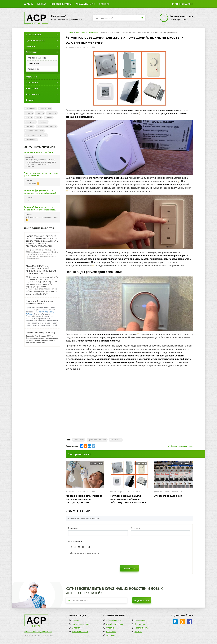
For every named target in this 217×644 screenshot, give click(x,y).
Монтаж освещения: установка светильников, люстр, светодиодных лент (84, 499)
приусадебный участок (47, 126)
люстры (30, 113)
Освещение (33, 63)
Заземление (33, 69)
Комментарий (75, 542)
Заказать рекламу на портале (38, 632)
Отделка (42, 46)
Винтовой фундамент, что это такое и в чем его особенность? (40, 192)
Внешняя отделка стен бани (38, 152)
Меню (29, 4)
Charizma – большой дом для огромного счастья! (40, 302)
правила (30, 126)
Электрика (42, 52)
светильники (46, 109)
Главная (42, 4)
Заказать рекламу (176, 18)
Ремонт (42, 100)
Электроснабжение (37, 58)
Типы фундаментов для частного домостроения (41, 174)
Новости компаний (81, 624)
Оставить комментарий (180, 446)
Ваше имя (73, 528)
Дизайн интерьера (42, 40)
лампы (29, 117)
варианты (53, 113)
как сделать (31, 122)
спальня (44, 122)
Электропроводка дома (168, 496)
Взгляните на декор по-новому (41, 332)
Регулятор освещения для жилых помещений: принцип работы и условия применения (128, 499)
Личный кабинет (182, 4)
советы (49, 117)
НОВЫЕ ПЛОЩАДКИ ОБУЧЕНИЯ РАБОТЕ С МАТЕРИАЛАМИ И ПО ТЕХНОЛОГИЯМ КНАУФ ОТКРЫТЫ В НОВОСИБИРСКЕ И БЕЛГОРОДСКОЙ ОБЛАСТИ (42, 241)
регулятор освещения (35, 131)
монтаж (41, 113)
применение (32, 140)
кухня (39, 117)
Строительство (42, 35)
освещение (31, 109)
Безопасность (42, 94)
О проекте (104, 4)
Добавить (129, 568)
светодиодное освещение (37, 135)
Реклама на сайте (80, 631)
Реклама (85, 4)
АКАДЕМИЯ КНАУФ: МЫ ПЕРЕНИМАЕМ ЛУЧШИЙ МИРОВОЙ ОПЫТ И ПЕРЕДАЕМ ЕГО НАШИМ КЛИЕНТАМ (41, 270)
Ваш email (136, 528)
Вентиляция (42, 88)
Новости (61, 4)
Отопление (42, 77)
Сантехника (42, 82)
